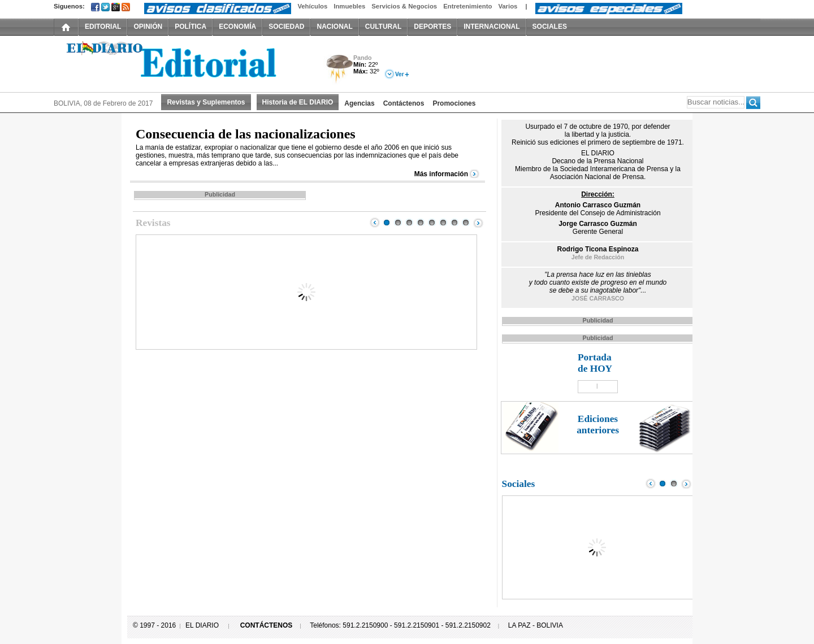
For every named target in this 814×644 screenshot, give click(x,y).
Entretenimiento (467, 6)
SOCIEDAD (286, 27)
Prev (375, 223)
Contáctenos (404, 103)
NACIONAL (334, 27)
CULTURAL (383, 27)
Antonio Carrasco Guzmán (598, 205)
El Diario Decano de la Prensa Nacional (181, 63)
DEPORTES (432, 27)
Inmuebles (349, 6)
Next (478, 223)
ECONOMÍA (237, 27)
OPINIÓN (148, 27)
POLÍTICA (190, 27)
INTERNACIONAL (492, 27)
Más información (441, 174)
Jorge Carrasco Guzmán (598, 224)
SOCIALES (550, 27)
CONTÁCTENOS (267, 625)
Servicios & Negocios (404, 6)
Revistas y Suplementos (206, 102)
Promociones (454, 103)
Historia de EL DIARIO (298, 102)
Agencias (359, 103)
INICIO (66, 27)
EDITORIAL (103, 27)
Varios (508, 6)
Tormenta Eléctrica (338, 70)
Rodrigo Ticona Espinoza (598, 249)
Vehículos (312, 6)
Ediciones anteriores (598, 425)
